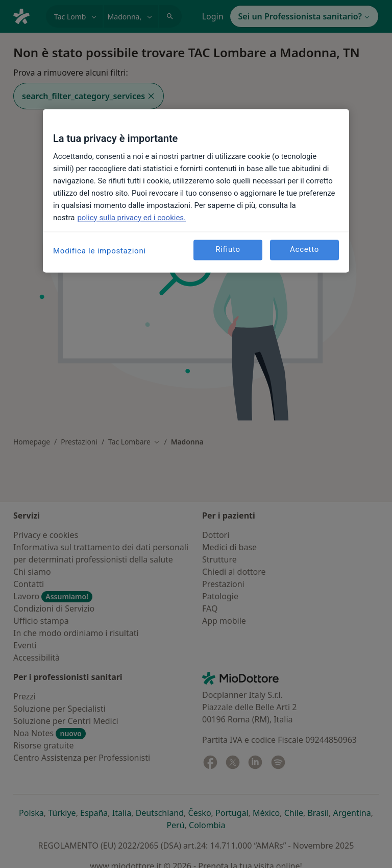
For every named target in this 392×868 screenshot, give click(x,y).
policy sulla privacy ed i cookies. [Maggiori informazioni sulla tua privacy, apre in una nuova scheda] (131, 218)
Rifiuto (228, 250)
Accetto (304, 250)
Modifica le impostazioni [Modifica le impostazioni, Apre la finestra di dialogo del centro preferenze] (100, 251)
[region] (196, 191)
